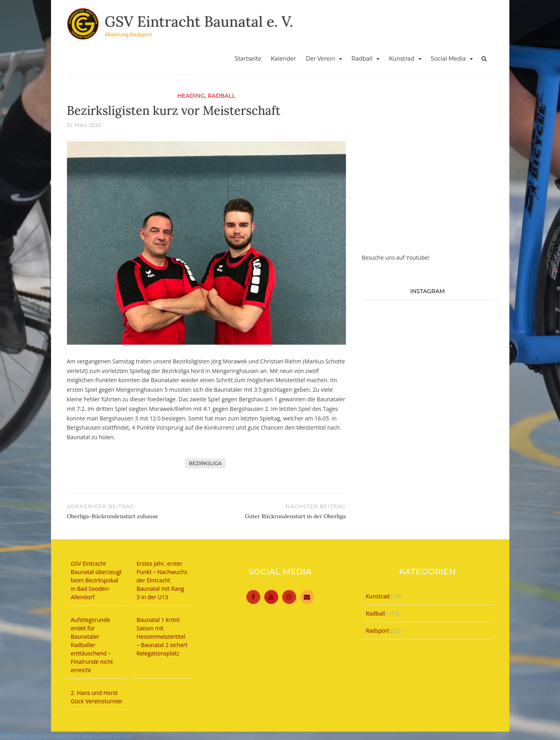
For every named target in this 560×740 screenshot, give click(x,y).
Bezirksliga (205, 463)
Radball (362, 59)
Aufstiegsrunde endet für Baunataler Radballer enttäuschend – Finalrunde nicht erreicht (92, 645)
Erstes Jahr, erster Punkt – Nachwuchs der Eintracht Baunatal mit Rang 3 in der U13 (162, 580)
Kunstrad (402, 59)
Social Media (448, 59)
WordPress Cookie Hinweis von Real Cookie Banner (66, 736)
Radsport (378, 630)
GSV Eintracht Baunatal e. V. (199, 22)
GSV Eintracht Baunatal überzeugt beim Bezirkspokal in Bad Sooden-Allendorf (96, 580)
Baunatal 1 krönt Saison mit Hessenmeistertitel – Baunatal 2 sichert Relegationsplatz (162, 636)
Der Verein (320, 59)
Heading (191, 96)
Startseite (248, 59)
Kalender (283, 59)
